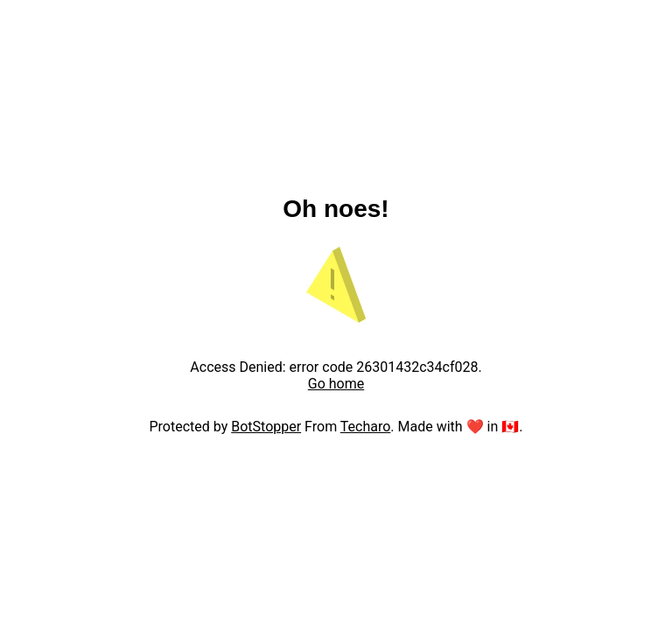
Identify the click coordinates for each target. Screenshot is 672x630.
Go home (336, 384)
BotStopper (266, 427)
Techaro (366, 427)
